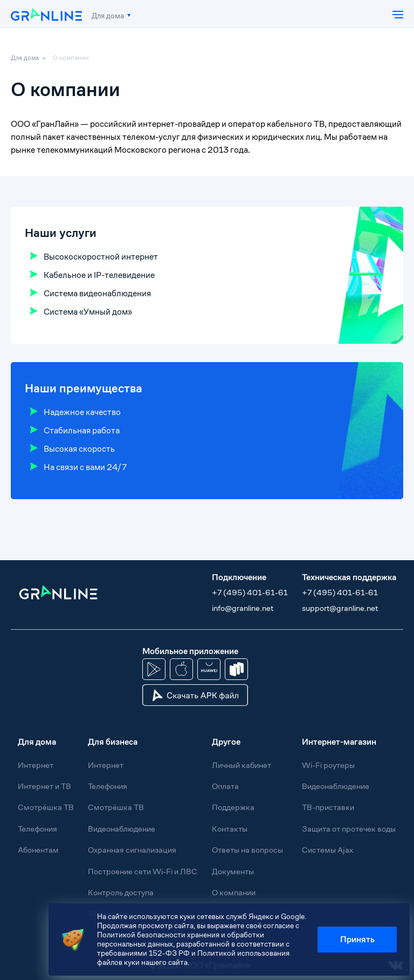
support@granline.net (340, 608)
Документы (233, 871)
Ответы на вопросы (247, 850)
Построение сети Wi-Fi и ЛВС (143, 871)
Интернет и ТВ (44, 786)
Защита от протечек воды (349, 829)
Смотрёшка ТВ (46, 807)
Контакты (230, 829)
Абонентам (38, 850)
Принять (357, 939)
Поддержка (233, 807)
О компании (71, 58)
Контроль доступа (121, 892)
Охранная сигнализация (132, 850)
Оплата (225, 786)
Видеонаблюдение (122, 829)
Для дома (108, 16)
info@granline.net (243, 608)
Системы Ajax (327, 850)
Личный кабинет (241, 765)
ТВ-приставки (328, 807)
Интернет (36, 765)
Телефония (37, 829)
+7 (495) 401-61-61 (250, 592)
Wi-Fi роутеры (328, 765)
